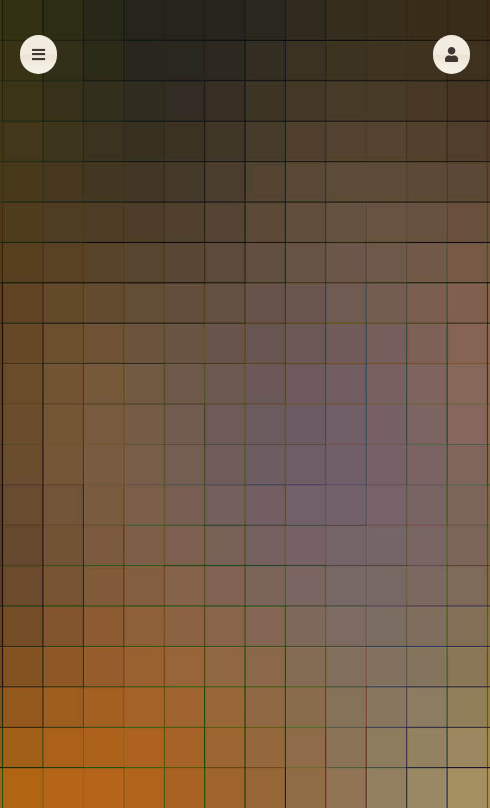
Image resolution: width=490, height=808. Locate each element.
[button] (451, 54)
